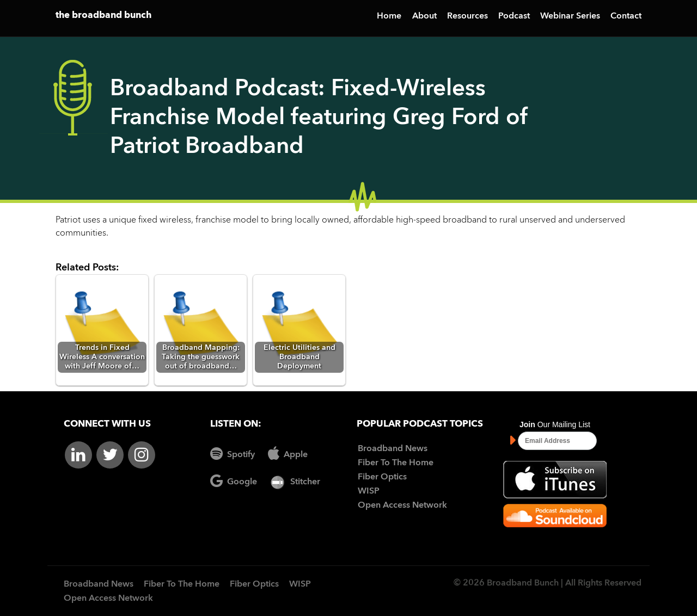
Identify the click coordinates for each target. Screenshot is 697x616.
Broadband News (393, 449)
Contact (626, 16)
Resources (467, 16)
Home (389, 16)
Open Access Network (402, 506)
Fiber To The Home (396, 463)
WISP (369, 491)
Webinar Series (570, 16)
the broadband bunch (103, 16)
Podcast (514, 16)
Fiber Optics (382, 477)
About (424, 16)
